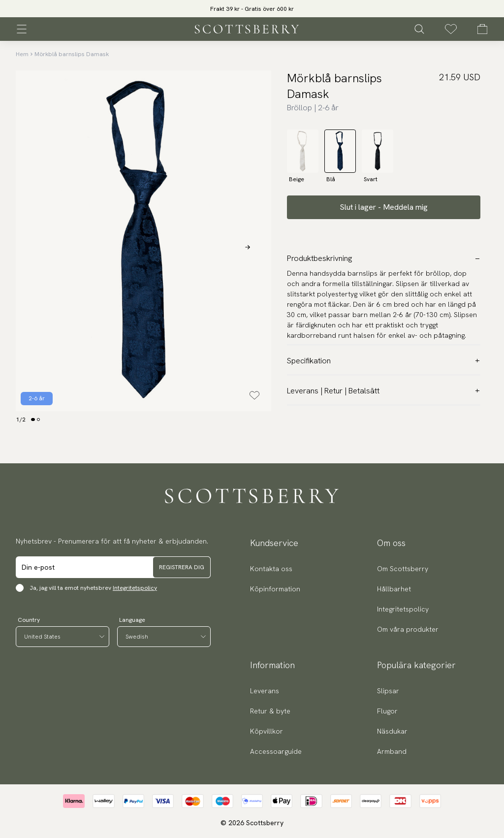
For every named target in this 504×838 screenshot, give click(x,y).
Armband (392, 751)
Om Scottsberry (403, 569)
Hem (22, 54)
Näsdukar (392, 731)
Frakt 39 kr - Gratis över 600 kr (252, 9)
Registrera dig (182, 567)
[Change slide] (33, 419)
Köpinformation (275, 589)
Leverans (265, 691)
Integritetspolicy (135, 588)
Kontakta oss (271, 569)
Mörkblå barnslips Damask (72, 54)
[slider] (252, 9)
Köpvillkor (267, 731)
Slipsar (388, 691)
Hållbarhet (394, 589)
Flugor (387, 711)
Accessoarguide (276, 751)
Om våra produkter (408, 629)
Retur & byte (270, 711)
